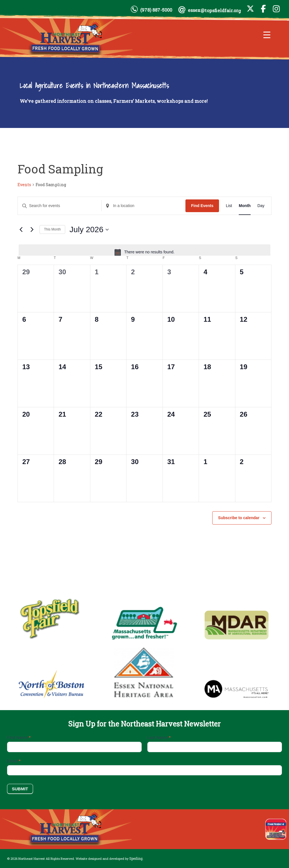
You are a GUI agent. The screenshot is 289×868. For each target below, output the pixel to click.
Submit (20, 789)
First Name (19, 737)
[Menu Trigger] (267, 35)
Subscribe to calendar (239, 518)
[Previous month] (21, 230)
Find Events (202, 206)
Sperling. (136, 858)
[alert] (144, 252)
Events (24, 185)
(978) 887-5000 (156, 10)
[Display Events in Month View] (245, 206)
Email (14, 761)
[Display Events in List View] (229, 206)
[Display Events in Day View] (261, 206)
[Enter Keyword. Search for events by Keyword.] (60, 206)
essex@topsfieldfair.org (214, 10)
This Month (52, 229)
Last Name (159, 737)
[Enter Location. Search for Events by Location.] (143, 206)
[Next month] (32, 230)
